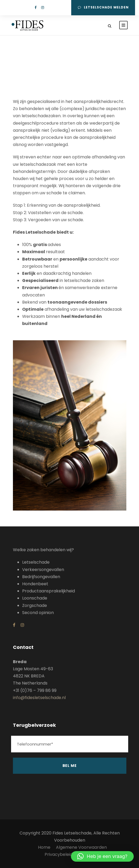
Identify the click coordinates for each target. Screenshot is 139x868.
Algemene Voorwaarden (81, 847)
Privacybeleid (59, 854)
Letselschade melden (103, 7)
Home (44, 847)
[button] (102, 856)
